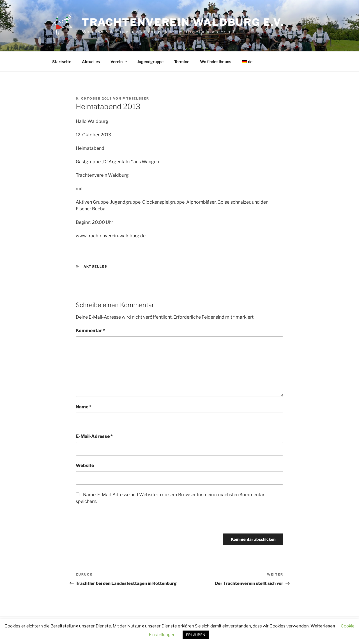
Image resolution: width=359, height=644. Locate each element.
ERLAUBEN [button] (196, 635)
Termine (182, 62)
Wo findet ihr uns (216, 62)
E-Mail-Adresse (94, 436)
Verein (119, 62)
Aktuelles (91, 62)
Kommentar (90, 331)
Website (85, 465)
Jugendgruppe (150, 62)
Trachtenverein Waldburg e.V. (183, 22)
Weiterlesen (323, 626)
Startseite (62, 62)
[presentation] (114, 521)
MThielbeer (136, 98)
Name (84, 407)
